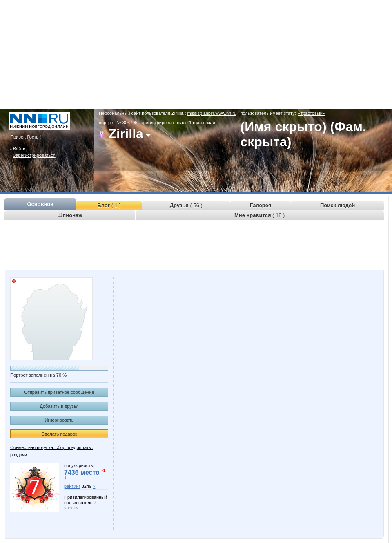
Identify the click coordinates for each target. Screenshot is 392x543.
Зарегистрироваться (34, 155)
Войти (19, 149)
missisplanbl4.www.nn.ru (212, 113)
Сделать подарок (59, 434)
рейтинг (72, 486)
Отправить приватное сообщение (59, 392)
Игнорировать (59, 420)
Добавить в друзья (59, 406)
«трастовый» (312, 113)
